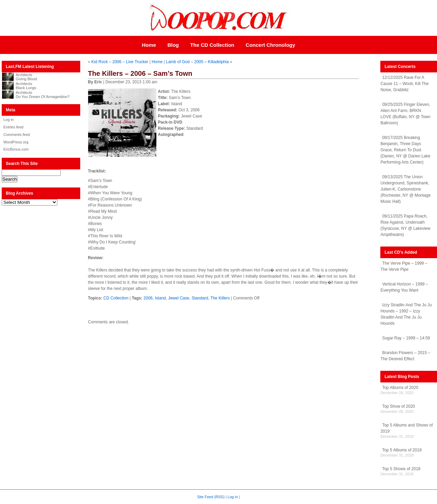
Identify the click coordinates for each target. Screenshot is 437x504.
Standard (200, 298)
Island (160, 298)
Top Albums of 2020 (400, 388)
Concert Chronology (271, 45)
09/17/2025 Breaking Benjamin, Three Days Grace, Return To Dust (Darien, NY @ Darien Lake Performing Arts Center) (405, 150)
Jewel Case (179, 298)
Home (149, 45)
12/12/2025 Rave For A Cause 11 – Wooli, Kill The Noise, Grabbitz (404, 84)
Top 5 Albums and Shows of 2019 (406, 428)
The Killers (220, 298)
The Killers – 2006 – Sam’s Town (140, 73)
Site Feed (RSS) (211, 497)
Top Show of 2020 (398, 406)
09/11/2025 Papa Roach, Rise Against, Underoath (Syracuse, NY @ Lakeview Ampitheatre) (405, 225)
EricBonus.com (16, 149)
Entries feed (13, 127)
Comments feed (17, 135)
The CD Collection (212, 45)
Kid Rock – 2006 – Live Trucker (120, 62)
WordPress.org (16, 142)
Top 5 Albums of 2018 (402, 450)
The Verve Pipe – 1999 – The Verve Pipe (404, 266)
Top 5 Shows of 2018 (401, 469)
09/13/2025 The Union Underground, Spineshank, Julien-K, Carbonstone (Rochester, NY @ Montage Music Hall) (405, 189)
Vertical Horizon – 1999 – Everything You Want (404, 287)
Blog (173, 45)
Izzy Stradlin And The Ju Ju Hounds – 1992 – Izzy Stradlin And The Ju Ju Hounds (406, 314)
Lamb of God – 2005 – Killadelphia (197, 62)
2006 (148, 298)
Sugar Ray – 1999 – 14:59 (406, 338)
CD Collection (116, 298)
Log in (9, 120)
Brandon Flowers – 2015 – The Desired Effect (405, 356)
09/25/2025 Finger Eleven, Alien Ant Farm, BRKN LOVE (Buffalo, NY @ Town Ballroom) (405, 114)
